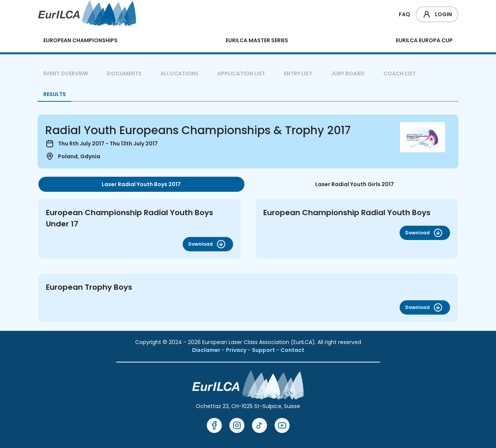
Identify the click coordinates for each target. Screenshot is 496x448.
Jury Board (348, 73)
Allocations (179, 73)
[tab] (141, 184)
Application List (241, 73)
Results (55, 94)
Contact (292, 350)
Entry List (298, 73)
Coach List (400, 73)
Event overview (66, 73)
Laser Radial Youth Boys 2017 (141, 184)
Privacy (237, 350)
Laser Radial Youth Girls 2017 (355, 184)
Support (264, 350)
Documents (124, 73)
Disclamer (207, 350)
